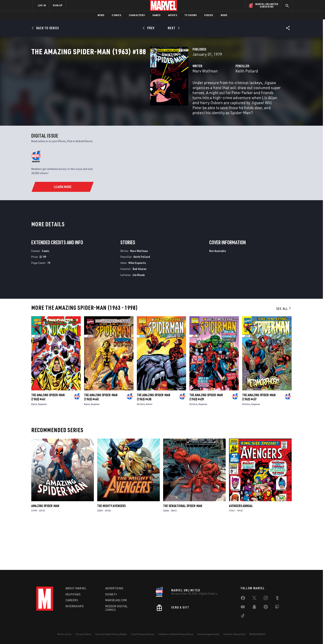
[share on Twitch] (277, 608)
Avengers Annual (241, 550)
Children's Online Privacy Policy (176, 634)
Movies (173, 15)
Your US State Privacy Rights (111, 634)
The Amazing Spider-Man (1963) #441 (48, 441)
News (101, 15)
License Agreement (208, 634)
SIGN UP (58, 5)
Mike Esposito (137, 307)
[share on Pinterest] (266, 608)
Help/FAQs (73, 594)
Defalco (141, 448)
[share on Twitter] (254, 599)
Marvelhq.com (116, 600)
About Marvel (76, 588)
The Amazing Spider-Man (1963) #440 (101, 441)
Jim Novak (139, 319)
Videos (209, 15)
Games (157, 15)
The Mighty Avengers (111, 550)
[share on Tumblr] (277, 599)
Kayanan (42, 448)
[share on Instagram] (266, 599)
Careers (72, 600)
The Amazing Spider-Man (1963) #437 (259, 441)
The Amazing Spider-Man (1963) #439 (206, 441)
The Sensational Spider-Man (183, 550)
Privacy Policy (83, 634)
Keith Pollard (205, 89)
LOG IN (42, 5)
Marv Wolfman (122, 89)
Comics (117, 15)
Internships (75, 606)
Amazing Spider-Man (45, 550)
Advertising (114, 588)
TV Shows (191, 15)
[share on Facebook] (243, 599)
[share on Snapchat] (254, 608)
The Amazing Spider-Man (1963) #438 (154, 441)
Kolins (149, 448)
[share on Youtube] (243, 608)
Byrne (34, 448)
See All (284, 353)
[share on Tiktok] (243, 616)
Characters (137, 15)
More (224, 15)
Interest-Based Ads (234, 634)
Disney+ (111, 594)
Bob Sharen (140, 313)
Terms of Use (64, 634)
